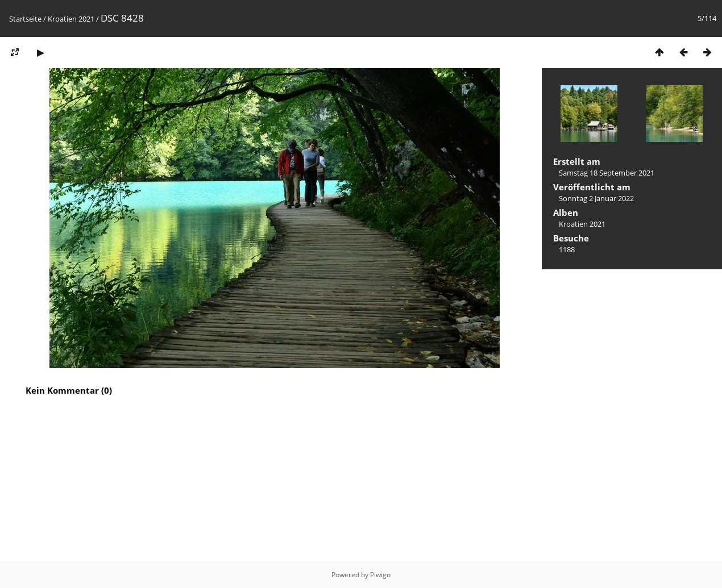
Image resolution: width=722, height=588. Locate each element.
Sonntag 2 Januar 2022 (596, 198)
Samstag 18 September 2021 (607, 173)
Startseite (25, 19)
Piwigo (380, 575)
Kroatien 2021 (71, 19)
